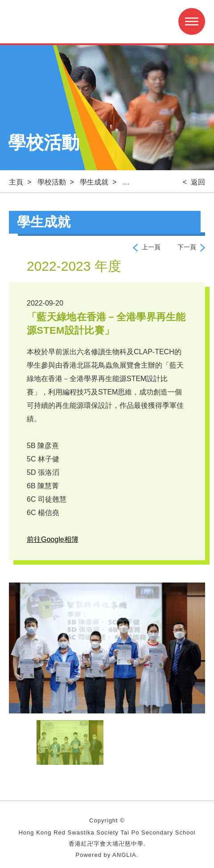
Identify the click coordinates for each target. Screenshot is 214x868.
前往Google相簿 (53, 539)
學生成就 (94, 182)
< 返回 (194, 182)
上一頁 (151, 247)
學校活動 (52, 182)
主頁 (16, 182)
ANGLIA (124, 855)
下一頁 (187, 247)
